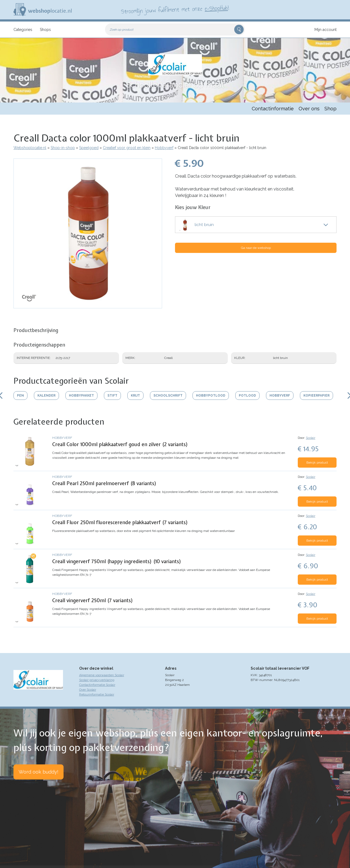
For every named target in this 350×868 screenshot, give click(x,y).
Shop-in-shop (63, 148)
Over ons (309, 109)
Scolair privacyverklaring (97, 680)
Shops (45, 30)
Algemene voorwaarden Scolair (102, 675)
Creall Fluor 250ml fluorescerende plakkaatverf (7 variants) (120, 522)
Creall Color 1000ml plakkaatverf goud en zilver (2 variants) (120, 444)
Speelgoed (89, 148)
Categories (23, 30)
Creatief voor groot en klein (127, 148)
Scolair (311, 438)
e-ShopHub (216, 8)
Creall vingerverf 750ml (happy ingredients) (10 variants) (117, 561)
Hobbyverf (164, 148)
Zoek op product (122, 30)
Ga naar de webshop (256, 248)
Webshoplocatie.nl (30, 148)
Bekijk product (317, 463)
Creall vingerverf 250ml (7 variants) (93, 600)
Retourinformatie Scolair (97, 694)
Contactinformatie (273, 109)
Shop (330, 109)
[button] (88, 306)
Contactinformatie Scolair (97, 685)
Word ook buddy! (38, 772)
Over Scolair (88, 690)
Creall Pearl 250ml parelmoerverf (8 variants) (104, 483)
